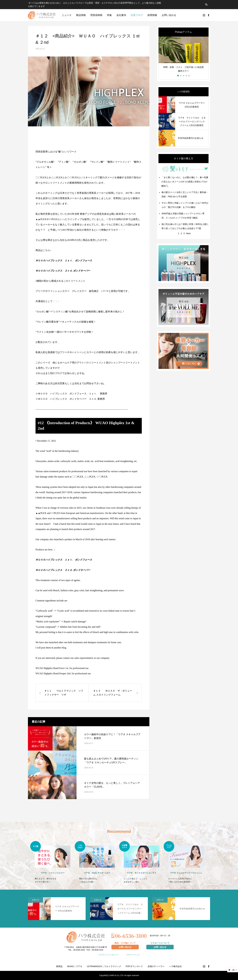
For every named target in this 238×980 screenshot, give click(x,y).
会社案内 (121, 15)
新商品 (59, 966)
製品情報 (81, 15)
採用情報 (152, 15)
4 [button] (186, 76)
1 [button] (178, 76)
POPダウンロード (134, 966)
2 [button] (181, 76)
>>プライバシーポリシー (109, 955)
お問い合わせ (169, 15)
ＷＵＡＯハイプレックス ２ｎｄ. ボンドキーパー (63, 271)
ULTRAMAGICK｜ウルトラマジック (104, 966)
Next (188, 233)
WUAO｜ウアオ (75, 966)
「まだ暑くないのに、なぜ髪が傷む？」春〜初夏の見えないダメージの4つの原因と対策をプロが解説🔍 (185, 182)
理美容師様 (96, 15)
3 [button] (184, 76)
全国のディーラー (156, 966)
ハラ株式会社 (175, 966)
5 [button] (189, 76)
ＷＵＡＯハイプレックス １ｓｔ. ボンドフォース (64, 261)
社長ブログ (137, 15)
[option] (184, 56)
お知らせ (36, 900)
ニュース (67, 15)
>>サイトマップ (133, 955)
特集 (109, 15)
